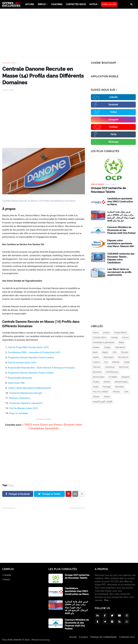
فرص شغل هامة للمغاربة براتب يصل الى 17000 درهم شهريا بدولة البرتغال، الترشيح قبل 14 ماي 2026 (121, 216)
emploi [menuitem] (42, 4)
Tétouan (97, 367)
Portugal (107, 386)
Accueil (6, 63)
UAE (126, 391)
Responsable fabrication (20, 378)
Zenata (96, 396)
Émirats (125, 352)
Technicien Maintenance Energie (25, 393)
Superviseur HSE (16, 383)
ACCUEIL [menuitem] (30, 4)
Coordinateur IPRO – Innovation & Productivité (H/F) (34, 352)
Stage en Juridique (19, 413)
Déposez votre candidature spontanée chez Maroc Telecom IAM (120, 243)
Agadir (96, 357)
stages (105, 352)
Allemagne (109, 357)
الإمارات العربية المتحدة (102, 401)
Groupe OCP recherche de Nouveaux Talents (108, 190)
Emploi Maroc (121, 332)
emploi (106, 332)
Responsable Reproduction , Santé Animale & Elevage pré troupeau (41, 368)
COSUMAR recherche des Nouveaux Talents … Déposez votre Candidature (121, 258)
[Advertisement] (69, 33)
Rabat (121, 342)
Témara (116, 391)
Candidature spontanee (104, 342)
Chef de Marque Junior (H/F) (24, 408)
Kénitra (107, 381)
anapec (96, 347)
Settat (127, 362)
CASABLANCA (100, 337)
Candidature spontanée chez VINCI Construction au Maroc (120, 201)
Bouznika (97, 372)
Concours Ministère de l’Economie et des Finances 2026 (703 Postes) (121, 230)
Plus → (108, 600)
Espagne (126, 377)
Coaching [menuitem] (57, 4)
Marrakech (120, 347)
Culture (96, 362)
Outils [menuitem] (93, 4)
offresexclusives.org (41, 640)
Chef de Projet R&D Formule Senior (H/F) (28, 347)
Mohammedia (121, 381)
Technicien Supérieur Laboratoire (26, 403)
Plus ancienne (77, 508)
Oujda (96, 386)
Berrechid (124, 367)
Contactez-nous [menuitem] (76, 4)
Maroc (14, 63)
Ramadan (120, 386)
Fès (106, 362)
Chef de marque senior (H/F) (22, 363)
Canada (114, 337)
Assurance (110, 367)
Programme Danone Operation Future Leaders (31, 358)
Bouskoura (123, 357)
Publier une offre (109, 4)
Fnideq (96, 381)
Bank (95, 352)
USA (115, 352)
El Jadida (113, 377)
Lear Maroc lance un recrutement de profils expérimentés (119, 272)
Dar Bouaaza (99, 377)
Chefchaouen (112, 372)
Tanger (107, 347)
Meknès (116, 362)
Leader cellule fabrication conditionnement (29, 388)
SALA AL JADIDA (100, 391)
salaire (107, 396)
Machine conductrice (20, 398)
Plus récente (9, 508)
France (125, 337)
